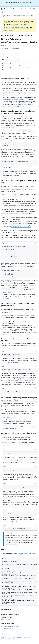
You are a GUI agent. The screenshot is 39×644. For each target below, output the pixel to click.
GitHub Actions (7, 15)
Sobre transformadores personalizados (18, 79)
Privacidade (19, 637)
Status (24, 637)
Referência (14, 15)
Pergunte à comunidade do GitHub (10, 626)
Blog (14, 639)
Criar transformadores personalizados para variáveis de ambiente (19, 399)
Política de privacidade (6, 620)
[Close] (35, 2)
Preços (28, 637)
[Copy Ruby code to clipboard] (36, 243)
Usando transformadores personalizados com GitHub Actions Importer (18, 112)
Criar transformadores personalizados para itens (19, 182)
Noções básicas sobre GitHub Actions (21, 227)
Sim (4, 617)
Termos (13, 637)
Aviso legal (6, 550)
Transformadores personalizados (11, 17)
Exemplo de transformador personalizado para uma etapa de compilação (19, 232)
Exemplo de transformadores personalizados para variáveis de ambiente (18, 434)
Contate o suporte (6, 628)
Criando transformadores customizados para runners (18, 305)
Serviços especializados (7, 639)
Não (10, 617)
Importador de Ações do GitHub (26, 15)
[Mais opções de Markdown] (16, 54)
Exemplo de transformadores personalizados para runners (18, 340)
